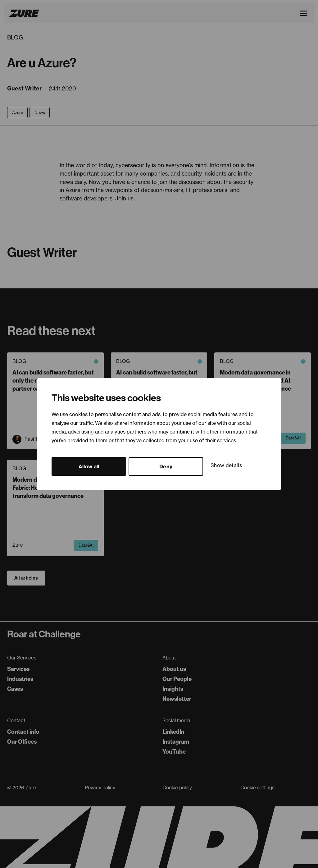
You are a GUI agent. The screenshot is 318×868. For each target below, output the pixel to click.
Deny (166, 466)
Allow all (89, 466)
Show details (226, 465)
